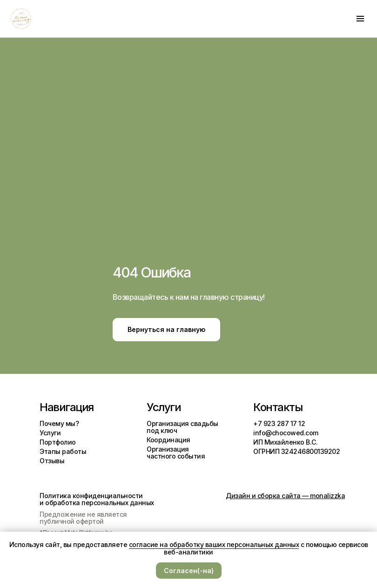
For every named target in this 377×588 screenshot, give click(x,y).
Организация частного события (176, 453)
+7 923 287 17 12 (279, 423)
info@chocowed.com (286, 433)
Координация (168, 440)
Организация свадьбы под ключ (182, 427)
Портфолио (58, 442)
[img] (259, 467)
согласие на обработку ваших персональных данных (214, 544)
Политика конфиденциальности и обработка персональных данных (97, 499)
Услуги (50, 433)
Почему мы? (59, 423)
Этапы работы (63, 451)
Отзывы (52, 461)
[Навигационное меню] (360, 19)
